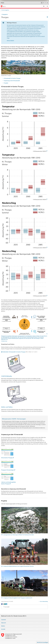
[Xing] (5, 604)
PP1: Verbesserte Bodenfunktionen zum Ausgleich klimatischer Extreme (17, 566)
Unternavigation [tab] (5, 10)
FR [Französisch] (44, 3)
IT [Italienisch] (45, 3)
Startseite (4, 620)
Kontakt (3, 629)
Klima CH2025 (10, 41)
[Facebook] (2, 604)
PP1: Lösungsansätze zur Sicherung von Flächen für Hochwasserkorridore (18, 535)
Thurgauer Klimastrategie (8, 470)
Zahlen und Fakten (7, 407)
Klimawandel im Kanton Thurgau (12, 78)
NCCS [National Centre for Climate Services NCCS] (4, 6)
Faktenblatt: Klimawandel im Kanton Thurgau (20, 352)
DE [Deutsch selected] (42, 3)
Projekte (6, 83)
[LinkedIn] (6, 604)
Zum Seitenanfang (44, 601)
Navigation (5, 14)
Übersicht (4, 623)
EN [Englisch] (47, 3)
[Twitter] (4, 604)
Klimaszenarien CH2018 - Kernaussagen (14, 419)
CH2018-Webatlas (7, 376)
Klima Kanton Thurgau (7, 458)
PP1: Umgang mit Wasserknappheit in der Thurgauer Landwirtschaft (17, 598)
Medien (3, 626)
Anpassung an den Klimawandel (12, 81)
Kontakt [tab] (7, 607)
